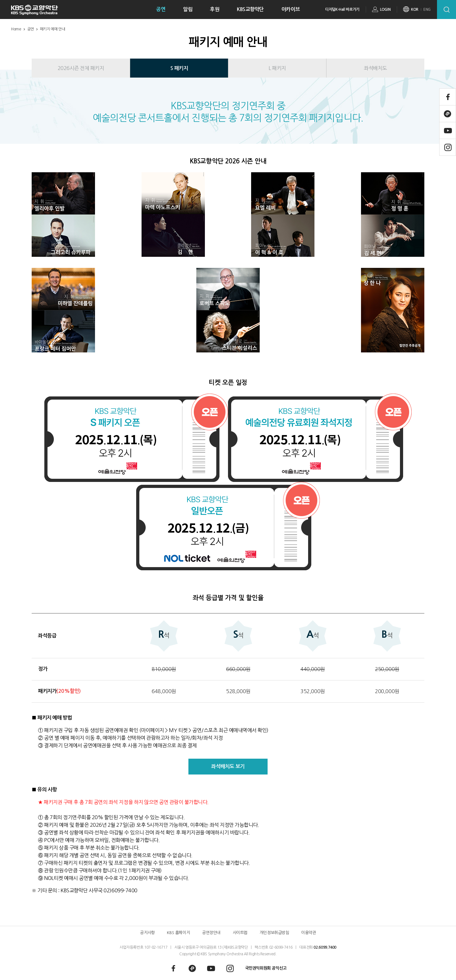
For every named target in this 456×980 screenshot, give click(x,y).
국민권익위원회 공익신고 (266, 968)
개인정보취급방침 (274, 933)
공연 (161, 9)
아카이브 (291, 9)
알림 (188, 9)
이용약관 (308, 933)
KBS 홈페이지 (178, 933)
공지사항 (147, 933)
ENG (427, 9)
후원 (215, 9)
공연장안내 (211, 933)
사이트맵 (240, 933)
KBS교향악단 (250, 9)
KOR (415, 9)
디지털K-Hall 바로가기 (342, 9)
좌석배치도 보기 (228, 766)
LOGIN (385, 9)
